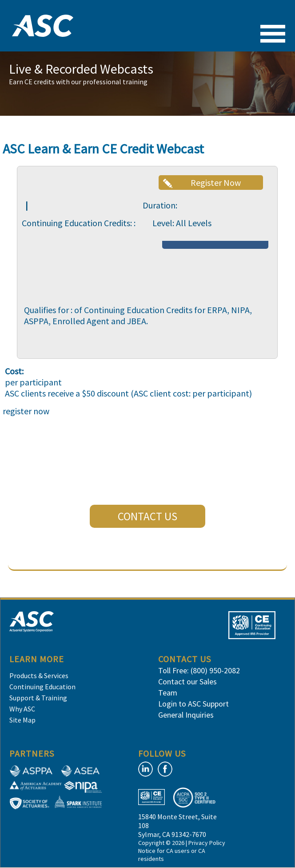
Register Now (216, 183)
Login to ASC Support (193, 704)
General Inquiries (186, 715)
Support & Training (38, 698)
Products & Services (39, 676)
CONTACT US (147, 516)
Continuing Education (42, 687)
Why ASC (22, 709)
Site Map (22, 720)
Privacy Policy (207, 843)
